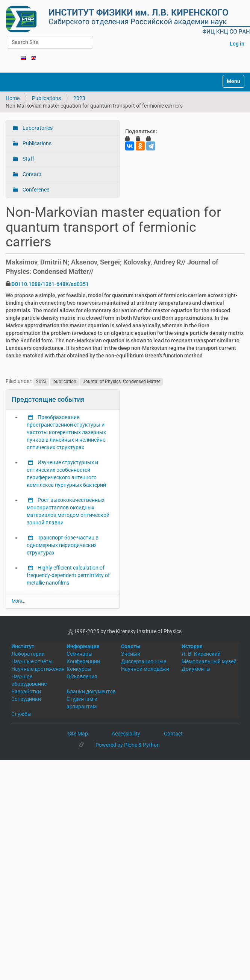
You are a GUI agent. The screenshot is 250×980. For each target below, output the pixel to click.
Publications (46, 98)
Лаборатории (28, 654)
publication (65, 381)
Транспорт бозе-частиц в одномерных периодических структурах (63, 545)
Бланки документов (91, 691)
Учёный (131, 654)
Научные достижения (38, 669)
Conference (35, 190)
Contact (31, 174)
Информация (83, 646)
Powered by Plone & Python (128, 745)
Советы (131, 646)
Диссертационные (144, 661)
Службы (21, 714)
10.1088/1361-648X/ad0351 (50, 284)
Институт (23, 646)
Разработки (26, 691)
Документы (196, 669)
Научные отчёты (32, 661)
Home (13, 98)
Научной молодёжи (145, 669)
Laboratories (37, 128)
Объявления (82, 676)
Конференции (83, 661)
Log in (237, 44)
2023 (79, 98)
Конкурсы (79, 669)
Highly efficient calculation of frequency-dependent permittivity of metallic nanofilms (68, 575)
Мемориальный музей (209, 661)
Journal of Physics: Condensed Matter (121, 381)
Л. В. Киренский (201, 654)
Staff (28, 159)
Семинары (80, 654)
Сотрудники (26, 699)
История (192, 646)
